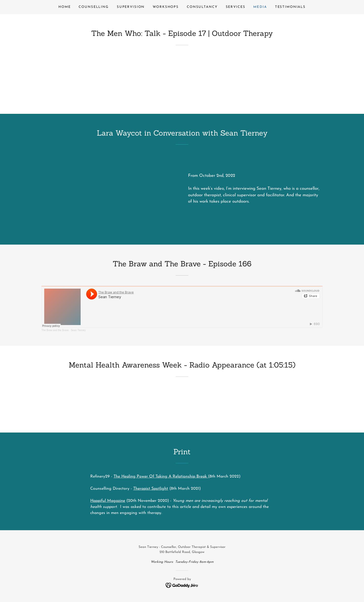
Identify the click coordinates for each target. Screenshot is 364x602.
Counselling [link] (94, 7)
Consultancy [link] (202, 7)
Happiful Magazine (108, 501)
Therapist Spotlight (151, 489)
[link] (182, 585)
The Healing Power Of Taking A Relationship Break (161, 477)
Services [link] (236, 7)
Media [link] (260, 7)
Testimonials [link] (290, 7)
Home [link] (64, 7)
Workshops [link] (166, 7)
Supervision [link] (131, 7)
